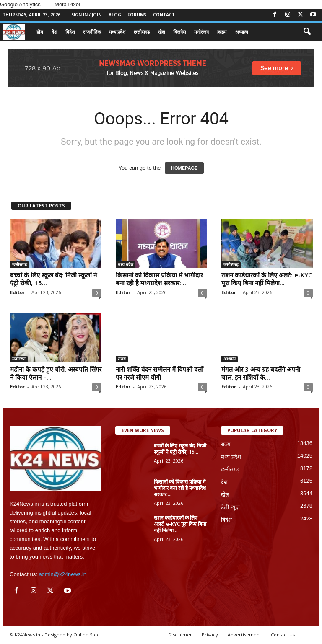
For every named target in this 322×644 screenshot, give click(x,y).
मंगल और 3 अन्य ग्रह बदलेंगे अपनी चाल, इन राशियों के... (261, 373)
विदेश (70, 32)
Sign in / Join (86, 15)
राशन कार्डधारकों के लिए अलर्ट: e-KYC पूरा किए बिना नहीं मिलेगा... (267, 279)
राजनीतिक (92, 32)
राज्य (122, 359)
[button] (307, 32)
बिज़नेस (179, 32)
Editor (17, 292)
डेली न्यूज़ (230, 507)
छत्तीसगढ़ (142, 32)
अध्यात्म (242, 32)
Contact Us (283, 635)
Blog (115, 15)
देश (54, 32)
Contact (164, 15)
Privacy (210, 635)
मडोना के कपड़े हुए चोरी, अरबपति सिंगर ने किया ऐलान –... (56, 373)
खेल (161, 32)
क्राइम (222, 32)
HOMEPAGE (184, 168)
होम (40, 32)
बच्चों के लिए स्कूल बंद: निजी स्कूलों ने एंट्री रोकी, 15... (53, 279)
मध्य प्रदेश (117, 32)
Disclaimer (180, 635)
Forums (137, 15)
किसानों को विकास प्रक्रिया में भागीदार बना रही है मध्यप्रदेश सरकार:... (159, 279)
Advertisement (244, 635)
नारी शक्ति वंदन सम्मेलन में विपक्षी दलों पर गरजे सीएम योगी (160, 373)
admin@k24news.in (62, 574)
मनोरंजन (201, 32)
